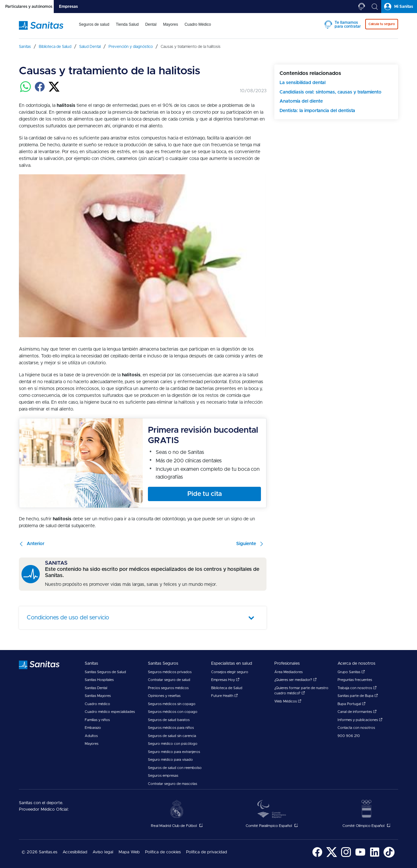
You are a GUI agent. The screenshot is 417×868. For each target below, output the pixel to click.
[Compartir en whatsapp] (25, 91)
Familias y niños (97, 720)
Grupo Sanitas (351, 672)
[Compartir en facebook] (40, 91)
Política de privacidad (207, 852)
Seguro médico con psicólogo (173, 744)
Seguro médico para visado (170, 760)
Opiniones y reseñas (164, 696)
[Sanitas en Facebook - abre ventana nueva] (317, 856)
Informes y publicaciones (360, 720)
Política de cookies (163, 852)
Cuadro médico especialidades (110, 712)
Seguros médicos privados (170, 672)
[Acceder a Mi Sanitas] (399, 7)
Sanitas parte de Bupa (358, 696)
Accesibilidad (75, 852)
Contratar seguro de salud (169, 680)
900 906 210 (349, 736)
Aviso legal (103, 852)
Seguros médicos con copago (173, 712)
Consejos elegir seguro (230, 672)
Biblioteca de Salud (227, 688)
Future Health (224, 696)
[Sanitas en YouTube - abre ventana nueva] (360, 856)
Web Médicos (288, 701)
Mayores (92, 744)
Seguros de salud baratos (169, 720)
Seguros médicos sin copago (172, 704)
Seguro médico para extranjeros (174, 752)
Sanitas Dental (96, 688)
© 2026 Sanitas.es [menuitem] (39, 852)
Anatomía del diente (301, 101)
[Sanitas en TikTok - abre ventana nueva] (389, 856)
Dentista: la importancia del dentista (317, 111)
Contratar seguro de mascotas (173, 784)
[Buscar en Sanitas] (375, 7)
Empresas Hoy (225, 680)
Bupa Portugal (352, 704)
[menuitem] (94, 29)
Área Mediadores (288, 672)
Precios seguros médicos (168, 688)
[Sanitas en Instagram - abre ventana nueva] (346, 856)
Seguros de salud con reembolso (175, 768)
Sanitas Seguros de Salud (105, 672)
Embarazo (93, 728)
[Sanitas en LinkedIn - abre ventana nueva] (375, 856)
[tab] (27, 7)
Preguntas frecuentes (355, 680)
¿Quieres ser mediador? (295, 680)
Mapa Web (129, 852)
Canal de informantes (357, 712)
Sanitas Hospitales (99, 680)
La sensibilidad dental (302, 83)
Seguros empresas (163, 776)
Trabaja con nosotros (357, 688)
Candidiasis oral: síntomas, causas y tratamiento (331, 92)
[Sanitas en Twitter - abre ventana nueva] (332, 856)
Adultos (91, 736)
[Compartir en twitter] (54, 91)
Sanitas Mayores (98, 696)
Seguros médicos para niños (171, 728)
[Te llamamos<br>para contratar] (362, 7)
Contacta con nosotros (356, 728)
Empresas (68, 7)
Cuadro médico (97, 704)
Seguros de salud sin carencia (172, 736)
